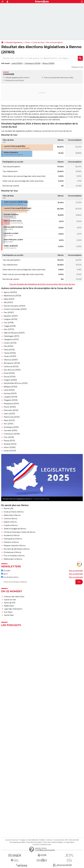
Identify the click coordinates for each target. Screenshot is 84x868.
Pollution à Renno (11, 542)
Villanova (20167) (11, 360)
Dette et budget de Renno (15, 529)
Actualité (6, 571)
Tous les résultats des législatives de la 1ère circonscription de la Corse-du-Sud (42, 284)
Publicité (42, 840)
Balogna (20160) (10, 387)
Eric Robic (8, 612)
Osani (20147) (9, 414)
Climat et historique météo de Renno (20, 532)
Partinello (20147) (11, 410)
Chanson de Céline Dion (14, 597)
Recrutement (74, 840)
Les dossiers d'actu (10, 577)
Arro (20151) (8, 424)
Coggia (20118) (10, 326)
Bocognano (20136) (12, 363)
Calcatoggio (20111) (11, 336)
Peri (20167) (9, 313)
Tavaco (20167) (10, 356)
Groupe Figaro (69, 842)
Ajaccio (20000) (10, 292)
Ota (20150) (8, 346)
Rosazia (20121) (10, 444)
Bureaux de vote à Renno (15, 80)
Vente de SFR (10, 603)
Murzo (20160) (48, 63)
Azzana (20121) (10, 451)
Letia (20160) (17, 63)
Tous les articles (59, 840)
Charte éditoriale (32, 840)
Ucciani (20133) (10, 343)
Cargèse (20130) (10, 319)
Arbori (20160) (10, 447)
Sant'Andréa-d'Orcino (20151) (16, 383)
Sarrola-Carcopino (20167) (14, 306)
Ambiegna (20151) (11, 427)
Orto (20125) (9, 437)
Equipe (23, 840)
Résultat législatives (14, 42)
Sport (4, 574)
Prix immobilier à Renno (14, 556)
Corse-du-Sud (38, 42)
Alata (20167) (9, 299)
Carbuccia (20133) (11, 367)
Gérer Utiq (47, 842)
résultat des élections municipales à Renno (47, 117)
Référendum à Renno (13, 559)
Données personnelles (18, 842)
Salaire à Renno (10, 522)
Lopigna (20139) (10, 397)
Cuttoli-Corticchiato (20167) (15, 309)
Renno (46, 78)
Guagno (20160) (10, 380)
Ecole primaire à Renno (14, 512)
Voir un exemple (76, 571)
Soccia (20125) (10, 377)
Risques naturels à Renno (15, 546)
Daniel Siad (9, 615)
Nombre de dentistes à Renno (17, 549)
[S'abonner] (42, 582)
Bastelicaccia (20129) (12, 296)
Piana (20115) (9, 350)
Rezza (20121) (9, 441)
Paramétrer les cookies (34, 842)
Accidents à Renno (12, 535)
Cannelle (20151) (10, 430)
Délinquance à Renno (13, 539)
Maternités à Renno (12, 515)
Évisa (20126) (9, 373)
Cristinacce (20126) (32, 63)
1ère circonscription (54, 42)
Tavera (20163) (10, 353)
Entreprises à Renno (12, 552)
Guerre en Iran (10, 600)
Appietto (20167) (11, 316)
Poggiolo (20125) (11, 400)
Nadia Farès (9, 606)
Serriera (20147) (10, 393)
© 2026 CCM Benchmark (42, 845)
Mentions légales (57, 842)
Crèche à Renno (10, 519)
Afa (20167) (8, 302)
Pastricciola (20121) (12, 417)
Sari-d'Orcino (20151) (12, 370)
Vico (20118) (9, 323)
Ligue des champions (13, 609)
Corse (27, 42)
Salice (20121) (9, 420)
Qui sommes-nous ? (12, 840)
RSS (67, 840)
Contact (49, 840)
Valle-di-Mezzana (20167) (14, 333)
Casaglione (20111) (11, 339)
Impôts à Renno (11, 525)
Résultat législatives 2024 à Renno (18, 78)
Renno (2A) (8, 508)
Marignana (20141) (11, 404)
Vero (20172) (9, 329)
